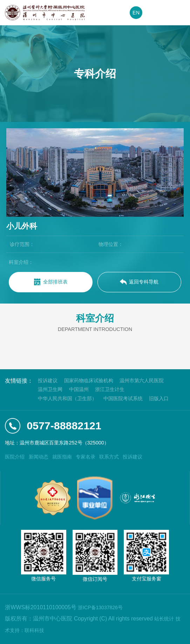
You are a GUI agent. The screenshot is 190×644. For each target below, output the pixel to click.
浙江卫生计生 (110, 389)
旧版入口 (159, 398)
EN (136, 13)
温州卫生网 (50, 389)
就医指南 (62, 457)
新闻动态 (39, 457)
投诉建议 (48, 380)
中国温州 (79, 389)
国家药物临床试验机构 (89, 380)
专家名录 (86, 457)
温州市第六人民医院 (142, 380)
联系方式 (109, 457)
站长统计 (164, 619)
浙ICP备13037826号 (100, 607)
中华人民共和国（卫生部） (67, 398)
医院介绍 (15, 457)
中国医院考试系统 (123, 398)
